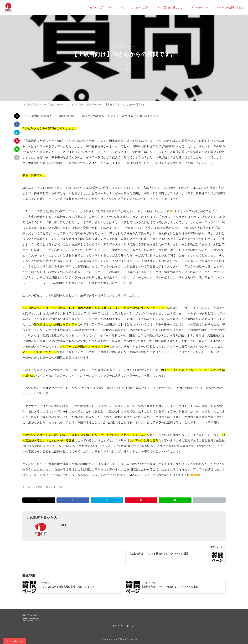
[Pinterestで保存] (17, 141)
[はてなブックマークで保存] (17, 133)
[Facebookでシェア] (17, 124)
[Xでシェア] (17, 116)
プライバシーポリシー (124, 626)
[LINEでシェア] (17, 149)
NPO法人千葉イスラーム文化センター (128, 639)
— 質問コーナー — (124, 46)
